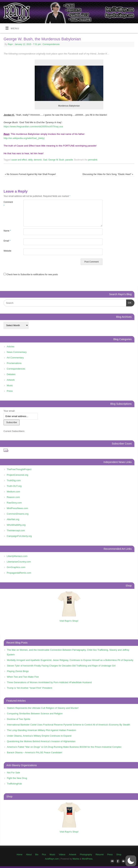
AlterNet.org (13, 519)
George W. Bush (56, 160)
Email (7, 241)
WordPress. (88, 859)
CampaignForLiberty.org (19, 536)
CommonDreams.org (18, 514)
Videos (62, 855)
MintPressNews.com (17, 508)
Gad (45, 160)
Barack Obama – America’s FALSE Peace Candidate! (35, 752)
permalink (93, 160)
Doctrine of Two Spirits (19, 719)
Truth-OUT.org (14, 486)
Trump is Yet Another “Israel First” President (30, 688)
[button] (131, 861)
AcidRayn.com (52, 859)
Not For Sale (14, 773)
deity (30, 160)
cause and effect (19, 160)
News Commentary (17, 352)
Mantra (76, 859)
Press (10, 391)
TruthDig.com (14, 480)
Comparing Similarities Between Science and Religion (35, 714)
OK (129, 302)
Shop (119, 855)
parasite (69, 160)
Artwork (11, 380)
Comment (8, 204)
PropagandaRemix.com (19, 573)
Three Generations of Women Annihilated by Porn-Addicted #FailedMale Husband (49, 682)
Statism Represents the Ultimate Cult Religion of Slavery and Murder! (43, 708)
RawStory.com (14, 503)
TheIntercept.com (16, 530)
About (29, 855)
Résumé (100, 855)
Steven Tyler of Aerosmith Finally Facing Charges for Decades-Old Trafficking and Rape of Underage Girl (61, 666)
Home (20, 855)
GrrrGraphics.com (16, 567)
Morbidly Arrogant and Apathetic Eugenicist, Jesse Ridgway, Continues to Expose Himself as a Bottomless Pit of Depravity (70, 660)
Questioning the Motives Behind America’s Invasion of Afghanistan (41, 741)
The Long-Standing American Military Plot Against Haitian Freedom (42, 730)
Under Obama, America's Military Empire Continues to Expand (39, 736)
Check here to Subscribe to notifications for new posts (31, 275)
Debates (11, 374)
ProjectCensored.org (18, 475)
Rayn (10, 44)
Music (10, 385)
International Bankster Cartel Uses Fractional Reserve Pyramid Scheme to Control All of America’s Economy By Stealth (69, 725)
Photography (86, 855)
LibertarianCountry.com (19, 562)
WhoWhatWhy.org (16, 525)
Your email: (9, 411)
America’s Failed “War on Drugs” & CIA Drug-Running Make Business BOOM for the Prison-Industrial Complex (64, 747)
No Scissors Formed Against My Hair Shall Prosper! (30, 174)
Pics (44, 855)
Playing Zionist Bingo (18, 671)
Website (7, 251)
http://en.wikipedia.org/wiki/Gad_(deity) (24, 138)
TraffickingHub (14, 784)
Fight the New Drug (17, 778)
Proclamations (14, 363)
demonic (38, 160)
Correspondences (51, 44)
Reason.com (13, 497)
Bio (37, 855)
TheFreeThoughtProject (19, 469)
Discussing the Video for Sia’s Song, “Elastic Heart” (108, 174)
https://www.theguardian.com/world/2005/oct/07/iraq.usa (33, 126)
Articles (11, 347)
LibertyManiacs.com (17, 556)
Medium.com (13, 492)
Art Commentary (15, 358)
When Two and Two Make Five (23, 677)
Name (7, 231)
